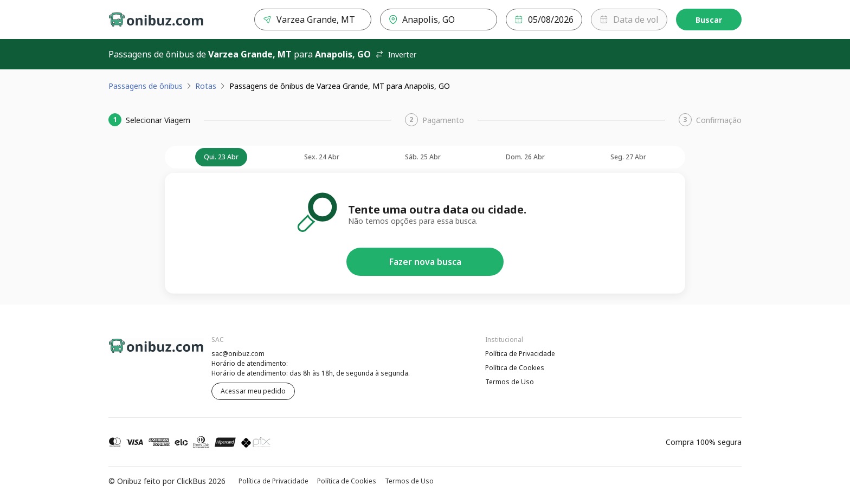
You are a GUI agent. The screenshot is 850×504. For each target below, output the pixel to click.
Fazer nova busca (425, 262)
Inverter (396, 54)
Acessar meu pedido (253, 391)
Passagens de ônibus (146, 86)
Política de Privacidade (520, 354)
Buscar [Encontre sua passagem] (709, 20)
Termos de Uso (510, 382)
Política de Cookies (515, 368)
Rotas (206, 86)
